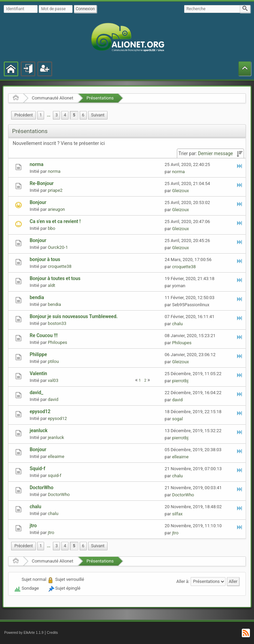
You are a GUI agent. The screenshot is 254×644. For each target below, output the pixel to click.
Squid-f (37, 468)
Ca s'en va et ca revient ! (55, 221)
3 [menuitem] (56, 115)
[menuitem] (23, 115)
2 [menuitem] (145, 380)
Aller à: (183, 581)
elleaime (56, 456)
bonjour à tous (45, 259)
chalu (177, 324)
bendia (37, 297)
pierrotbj (180, 381)
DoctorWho (41, 487)
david (53, 399)
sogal (177, 419)
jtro (33, 526)
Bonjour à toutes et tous (55, 278)
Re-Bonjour (42, 183)
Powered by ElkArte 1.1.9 (24, 633)
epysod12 (40, 411)
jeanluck (38, 430)
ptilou (53, 361)
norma (36, 164)
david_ (36, 392)
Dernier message (216, 153)
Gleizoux (180, 191)
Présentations (100, 98)
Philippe (38, 354)
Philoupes (57, 342)
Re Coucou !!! (44, 335)
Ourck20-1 (58, 247)
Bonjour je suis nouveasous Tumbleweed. (74, 316)
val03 (53, 380)
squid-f (55, 475)
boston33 (57, 323)
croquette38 (60, 266)
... (48, 115)
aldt (52, 285)
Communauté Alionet (53, 98)
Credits (52, 633)
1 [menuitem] (41, 115)
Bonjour (38, 202)
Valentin (38, 373)
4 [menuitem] (65, 115)
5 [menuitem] (74, 115)
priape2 (55, 190)
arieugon (56, 209)
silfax (177, 514)
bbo (52, 228)
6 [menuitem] (83, 115)
